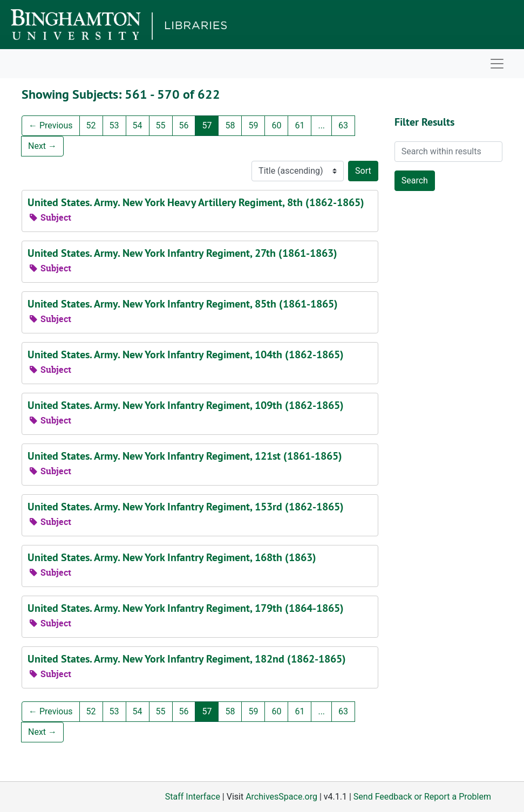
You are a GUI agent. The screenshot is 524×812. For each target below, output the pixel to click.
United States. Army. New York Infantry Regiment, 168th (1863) (172, 557)
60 (276, 125)
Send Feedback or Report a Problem (422, 797)
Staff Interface (193, 797)
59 (253, 125)
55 (161, 125)
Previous (51, 125)
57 (207, 125)
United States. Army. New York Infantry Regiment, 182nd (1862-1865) (187, 659)
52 (91, 125)
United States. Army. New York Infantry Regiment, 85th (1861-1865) (183, 304)
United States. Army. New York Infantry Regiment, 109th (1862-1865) (186, 405)
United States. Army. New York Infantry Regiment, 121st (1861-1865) (185, 456)
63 (343, 125)
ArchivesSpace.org (281, 797)
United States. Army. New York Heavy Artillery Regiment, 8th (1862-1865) (196, 202)
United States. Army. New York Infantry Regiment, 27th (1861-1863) (182, 253)
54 (138, 125)
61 (300, 125)
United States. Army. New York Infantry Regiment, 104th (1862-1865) (186, 354)
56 (184, 125)
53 (114, 125)
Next (42, 146)
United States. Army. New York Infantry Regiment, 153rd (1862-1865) (186, 507)
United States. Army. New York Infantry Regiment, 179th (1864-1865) (186, 608)
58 (230, 125)
